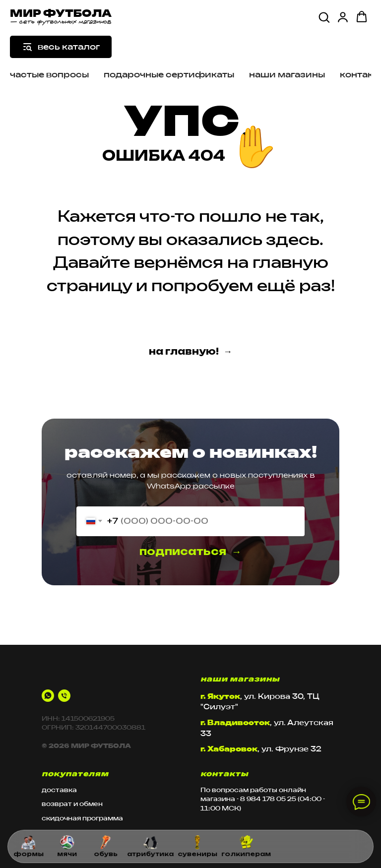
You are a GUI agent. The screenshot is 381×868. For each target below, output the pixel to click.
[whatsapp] (48, 696)
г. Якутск (220, 696)
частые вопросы (49, 74)
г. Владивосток (235, 722)
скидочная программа (82, 818)
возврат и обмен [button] (72, 804)
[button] (324, 17)
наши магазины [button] (287, 74)
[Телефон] (64, 696)
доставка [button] (59, 790)
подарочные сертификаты (169, 74)
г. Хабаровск (229, 749)
